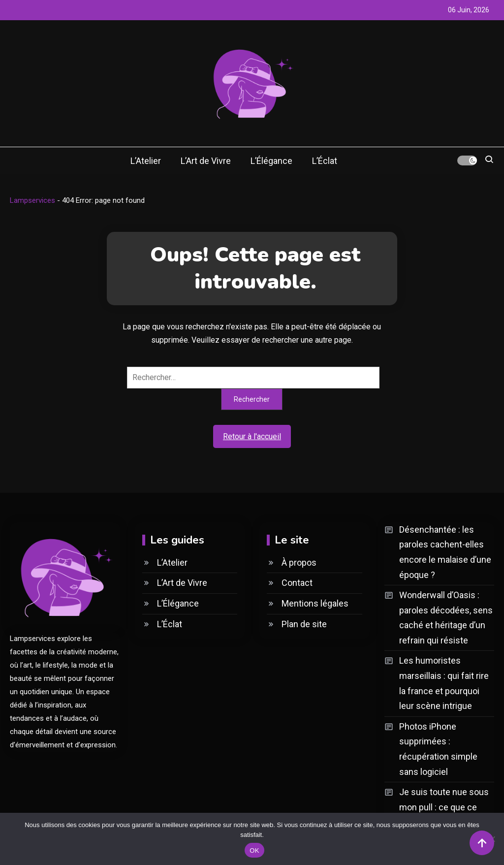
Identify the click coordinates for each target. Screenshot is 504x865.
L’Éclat (325, 161)
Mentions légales (315, 603)
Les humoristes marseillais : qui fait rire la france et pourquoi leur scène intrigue (444, 683)
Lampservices (32, 200)
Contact (297, 583)
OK (254, 850)
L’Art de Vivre (206, 161)
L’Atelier (146, 161)
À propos (299, 562)
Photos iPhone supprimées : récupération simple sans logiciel (438, 749)
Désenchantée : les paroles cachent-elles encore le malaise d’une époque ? (445, 552)
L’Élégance (271, 161)
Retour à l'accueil (252, 436)
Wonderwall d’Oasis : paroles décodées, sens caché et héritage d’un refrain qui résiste (446, 618)
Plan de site (304, 624)
